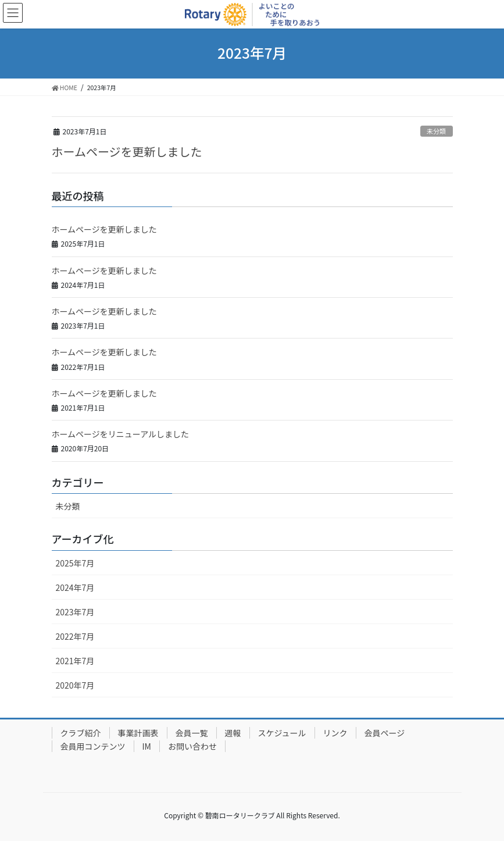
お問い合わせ (192, 746)
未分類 (437, 131)
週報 (233, 733)
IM (147, 746)
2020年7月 (75, 685)
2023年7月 (75, 612)
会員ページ (385, 733)
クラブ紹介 (81, 733)
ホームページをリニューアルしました (121, 434)
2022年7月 (75, 636)
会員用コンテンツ (93, 746)
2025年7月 (75, 563)
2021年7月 (75, 661)
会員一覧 (192, 733)
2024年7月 (75, 587)
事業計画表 (138, 733)
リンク (335, 733)
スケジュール (282, 733)
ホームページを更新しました (127, 152)
